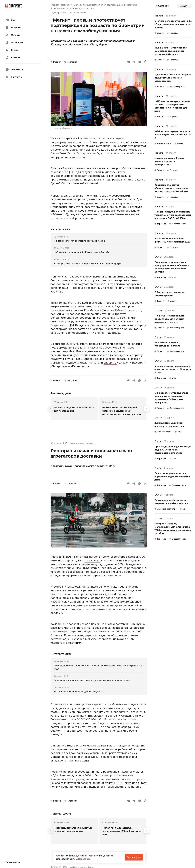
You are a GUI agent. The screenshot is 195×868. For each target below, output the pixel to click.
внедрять (110, 363)
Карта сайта (13, 862)
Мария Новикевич (87, 443)
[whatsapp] (140, 62)
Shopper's (82, 13)
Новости (66, 5)
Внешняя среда (177, 86)
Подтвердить (134, 857)
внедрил (120, 344)
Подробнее (84, 859)
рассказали (92, 560)
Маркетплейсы (164, 143)
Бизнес (57, 483)
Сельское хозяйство (167, 509)
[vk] (128, 62)
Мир (174, 277)
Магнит (57, 62)
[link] (99, 241)
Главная (55, 5)
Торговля (72, 62)
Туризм (160, 301)
